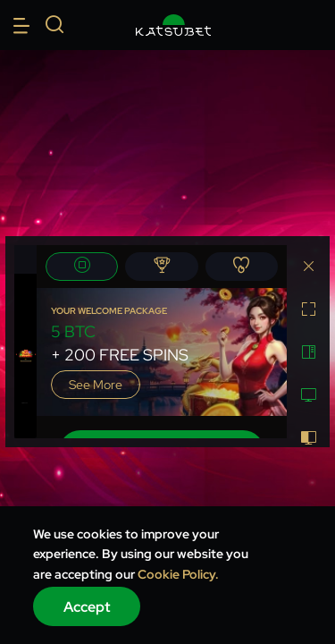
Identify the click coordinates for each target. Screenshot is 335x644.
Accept (87, 607)
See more (96, 385)
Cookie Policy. (178, 574)
